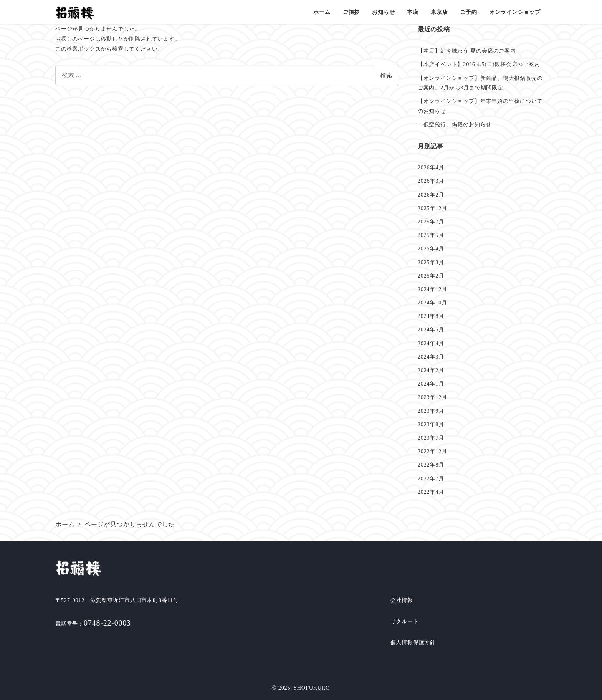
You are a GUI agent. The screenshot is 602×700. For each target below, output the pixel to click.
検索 (386, 75)
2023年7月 (431, 438)
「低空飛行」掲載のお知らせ (455, 124)
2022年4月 (431, 492)
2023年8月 (431, 424)
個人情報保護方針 (413, 642)
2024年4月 (431, 343)
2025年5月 (431, 235)
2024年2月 (431, 370)
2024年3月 (431, 357)
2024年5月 (431, 329)
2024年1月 (431, 384)
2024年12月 (432, 289)
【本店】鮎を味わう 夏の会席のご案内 (467, 51)
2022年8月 (431, 465)
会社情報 (402, 600)
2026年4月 (431, 167)
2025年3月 (431, 262)
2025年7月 (431, 222)
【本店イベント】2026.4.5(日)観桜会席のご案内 (479, 64)
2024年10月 (432, 303)
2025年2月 (431, 276)
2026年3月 (431, 181)
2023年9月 (431, 411)
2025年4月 (431, 248)
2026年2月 (431, 195)
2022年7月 (431, 478)
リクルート (405, 621)
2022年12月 (432, 451)
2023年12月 (432, 397)
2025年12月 (432, 208)
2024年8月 (431, 316)
